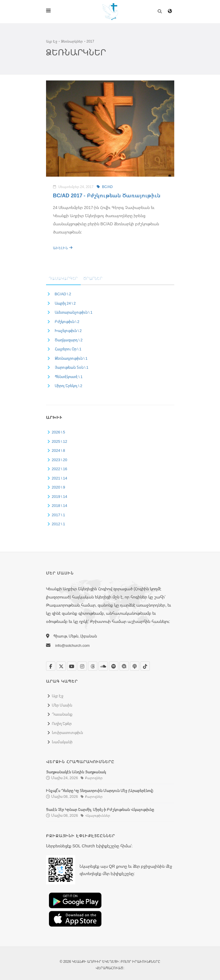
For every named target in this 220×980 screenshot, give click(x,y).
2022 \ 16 (60, 469)
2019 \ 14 (60, 496)
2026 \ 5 (59, 432)
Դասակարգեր (63, 278)
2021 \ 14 (60, 478)
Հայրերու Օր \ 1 (68, 349)
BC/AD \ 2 (63, 294)
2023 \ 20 (60, 460)
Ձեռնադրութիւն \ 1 (71, 358)
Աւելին (63, 248)
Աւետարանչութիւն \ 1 (74, 312)
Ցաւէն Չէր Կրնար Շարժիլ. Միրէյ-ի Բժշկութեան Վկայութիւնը (100, 809)
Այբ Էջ (52, 41)
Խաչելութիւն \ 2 (68, 331)
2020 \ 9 (59, 487)
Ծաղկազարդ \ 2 (69, 340)
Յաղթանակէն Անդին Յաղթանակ (76, 772)
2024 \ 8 (59, 450)
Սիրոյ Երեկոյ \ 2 (69, 386)
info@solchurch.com (73, 645)
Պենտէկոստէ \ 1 (69, 377)
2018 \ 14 (60, 505)
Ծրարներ (93, 278)
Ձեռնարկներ (72, 41)
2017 (90, 41)
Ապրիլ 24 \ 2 (65, 303)
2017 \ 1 (59, 515)
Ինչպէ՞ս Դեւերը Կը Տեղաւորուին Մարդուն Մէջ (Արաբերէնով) (100, 791)
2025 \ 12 (60, 441)
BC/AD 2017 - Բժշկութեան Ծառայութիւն (107, 195)
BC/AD (105, 187)
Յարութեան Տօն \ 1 (72, 367)
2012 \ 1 (59, 524)
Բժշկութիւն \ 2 (67, 322)
